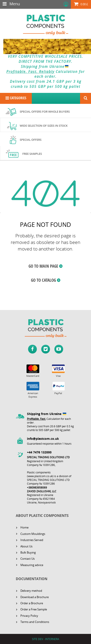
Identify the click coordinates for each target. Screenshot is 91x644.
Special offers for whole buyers (45, 112)
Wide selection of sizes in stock (44, 126)
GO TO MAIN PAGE (43, 266)
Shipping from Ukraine (45, 67)
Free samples (32, 154)
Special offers (31, 140)
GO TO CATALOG (43, 280)
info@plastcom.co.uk (43, 439)
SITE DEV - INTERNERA (46, 639)
